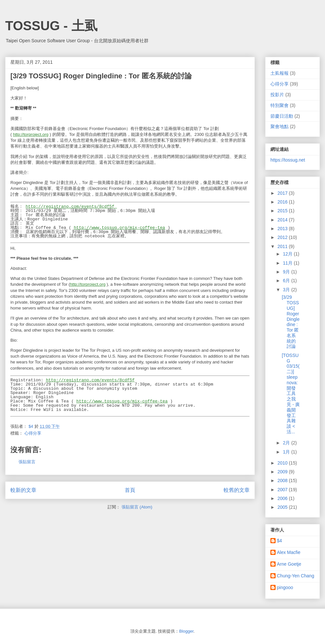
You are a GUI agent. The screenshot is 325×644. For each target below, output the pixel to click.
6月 (287, 281)
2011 (283, 246)
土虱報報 (279, 73)
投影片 (277, 95)
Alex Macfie (289, 552)
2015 (283, 211)
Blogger (186, 631)
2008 (283, 480)
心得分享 (33, 433)
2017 (283, 193)
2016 (283, 202)
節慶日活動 (282, 116)
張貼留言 (27, 462)
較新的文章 (23, 490)
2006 (283, 498)
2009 (283, 472)
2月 (287, 443)
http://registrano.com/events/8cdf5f (71, 206)
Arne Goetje (289, 564)
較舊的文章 (237, 490)
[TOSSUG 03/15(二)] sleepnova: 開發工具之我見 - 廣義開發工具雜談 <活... (291, 394)
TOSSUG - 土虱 (51, 26)
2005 (283, 507)
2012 (283, 237)
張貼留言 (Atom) (137, 507)
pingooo (285, 587)
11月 (288, 263)
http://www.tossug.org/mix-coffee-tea (119, 228)
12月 (288, 254)
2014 (283, 220)
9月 (287, 272)
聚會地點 (279, 126)
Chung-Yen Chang (296, 576)
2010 (283, 463)
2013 (283, 229)
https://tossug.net (288, 160)
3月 (287, 290)
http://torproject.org (31, 134)
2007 (283, 490)
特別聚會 (279, 105)
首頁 (130, 490)
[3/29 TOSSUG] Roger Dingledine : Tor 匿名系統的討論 (291, 322)
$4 (279, 541)
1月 (287, 452)
